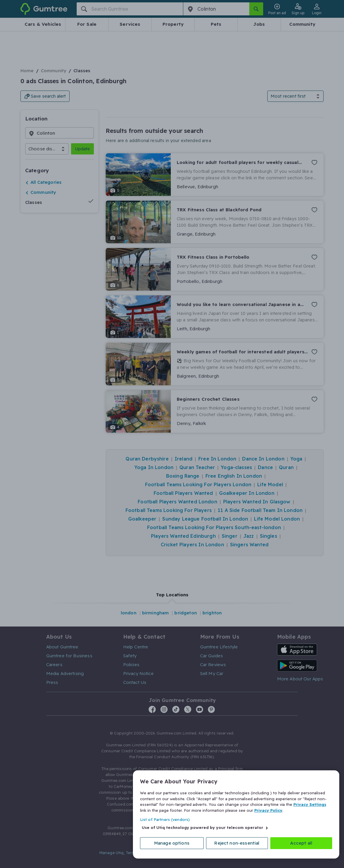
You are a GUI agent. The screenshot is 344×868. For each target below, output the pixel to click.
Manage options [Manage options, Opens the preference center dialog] (172, 843)
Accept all (301, 843)
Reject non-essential (237, 843)
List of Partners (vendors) (165, 819)
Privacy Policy (268, 810)
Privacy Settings (310, 804)
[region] (236, 814)
